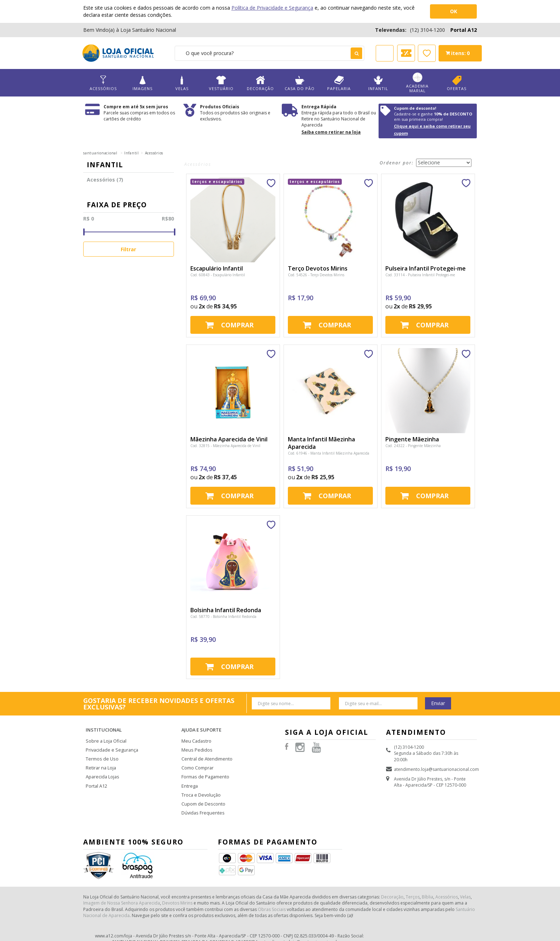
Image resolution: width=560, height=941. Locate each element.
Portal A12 (464, 30)
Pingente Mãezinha (412, 439)
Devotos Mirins (177, 892)
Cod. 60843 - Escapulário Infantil (218, 275)
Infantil (378, 83)
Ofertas (457, 83)
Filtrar (128, 249)
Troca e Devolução (201, 786)
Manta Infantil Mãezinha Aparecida (321, 443)
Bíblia (427, 886)
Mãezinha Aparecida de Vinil (229, 439)
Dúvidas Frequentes (202, 803)
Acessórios (103, 83)
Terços (413, 886)
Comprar (237, 325)
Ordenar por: (397, 163)
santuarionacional (100, 153)
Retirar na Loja (100, 761)
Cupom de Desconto (202, 794)
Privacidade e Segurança (111, 744)
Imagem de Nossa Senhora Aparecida (122, 892)
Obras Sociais (272, 898)
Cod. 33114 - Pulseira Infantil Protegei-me (420, 275)
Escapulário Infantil (217, 268)
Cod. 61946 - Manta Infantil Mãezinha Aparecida (329, 453)
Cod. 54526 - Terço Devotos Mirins (316, 275)
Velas (182, 83)
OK (454, 11)
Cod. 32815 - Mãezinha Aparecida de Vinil (225, 446)
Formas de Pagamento (204, 769)
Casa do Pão (300, 83)
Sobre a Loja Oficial (105, 735)
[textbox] (269, 53)
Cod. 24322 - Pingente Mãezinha (413, 446)
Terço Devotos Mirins (318, 268)
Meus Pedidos (196, 744)
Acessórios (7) (105, 180)
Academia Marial (417, 83)
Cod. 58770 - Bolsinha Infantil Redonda (223, 616)
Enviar (438, 703)
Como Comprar (197, 761)
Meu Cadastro (196, 735)
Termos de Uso (101, 752)
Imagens (142, 83)
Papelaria (339, 83)
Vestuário (221, 83)
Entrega (189, 777)
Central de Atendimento (206, 752)
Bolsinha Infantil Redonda (226, 610)
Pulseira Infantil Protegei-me (426, 268)
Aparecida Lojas (102, 769)
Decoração (260, 83)
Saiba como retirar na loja (331, 132)
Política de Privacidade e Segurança (272, 8)
